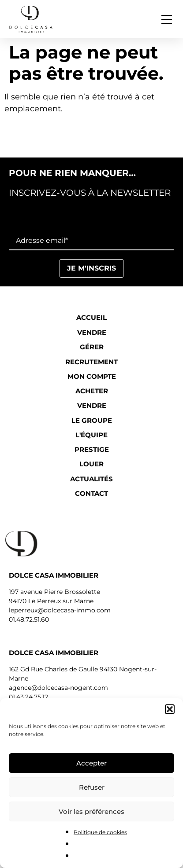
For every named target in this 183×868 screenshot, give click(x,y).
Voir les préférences (91, 811)
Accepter (91, 763)
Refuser (92, 787)
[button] (170, 709)
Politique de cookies (100, 832)
